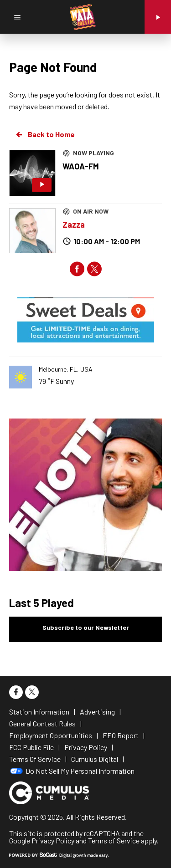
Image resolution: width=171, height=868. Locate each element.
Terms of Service (114, 840)
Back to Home (45, 134)
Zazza (74, 225)
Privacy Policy (53, 840)
